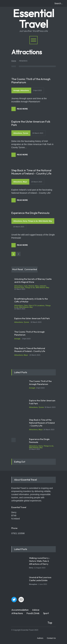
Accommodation (20, 610)
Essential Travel (33, 19)
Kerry (25, 221)
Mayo (25, 182)
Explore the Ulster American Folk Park (31, 123)
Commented (31, 269)
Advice (36, 610)
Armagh (17, 90)
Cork (26, 286)
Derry (31, 568)
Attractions (25, 90)
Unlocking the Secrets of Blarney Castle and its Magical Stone (33, 281)
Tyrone (26, 133)
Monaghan (33, 584)
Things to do (33, 221)
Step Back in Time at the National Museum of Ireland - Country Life (30, 350)
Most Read (17, 269)
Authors (40, 638)
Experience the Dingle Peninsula (30, 213)
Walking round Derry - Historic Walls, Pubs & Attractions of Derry (40, 561)
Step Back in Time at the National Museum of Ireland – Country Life (31, 172)
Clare (26, 305)
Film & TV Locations (37, 305)
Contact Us (51, 638)
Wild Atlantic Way (45, 221)
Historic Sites (34, 286)
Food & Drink (33, 613)
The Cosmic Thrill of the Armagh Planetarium (31, 81)
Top (50, 623)
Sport (46, 613)
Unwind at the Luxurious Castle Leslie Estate (40, 579)
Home (14, 61)
